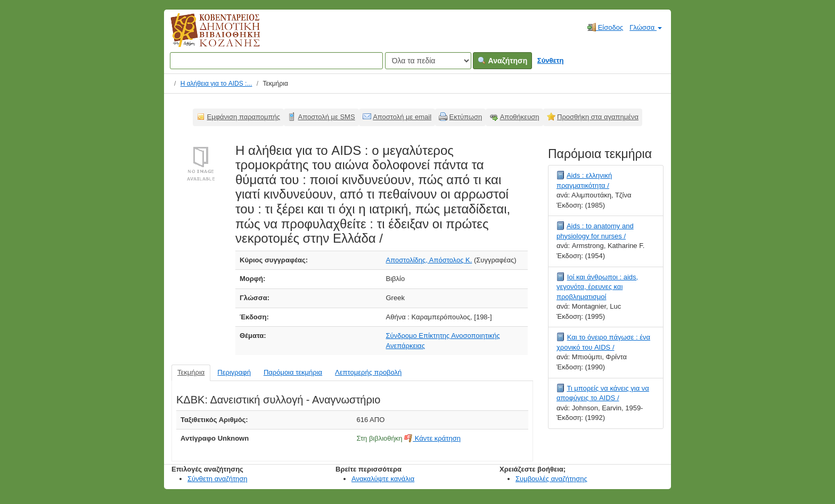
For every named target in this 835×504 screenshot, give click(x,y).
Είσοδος (605, 27)
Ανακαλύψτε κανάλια (383, 479)
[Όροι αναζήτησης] (276, 61)
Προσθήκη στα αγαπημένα (598, 117)
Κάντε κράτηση (432, 438)
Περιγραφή (234, 372)
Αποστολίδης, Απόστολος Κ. (429, 260)
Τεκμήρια (191, 372)
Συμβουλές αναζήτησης (551, 479)
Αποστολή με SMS (327, 117)
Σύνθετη (551, 60)
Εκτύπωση (466, 117)
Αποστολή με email (402, 117)
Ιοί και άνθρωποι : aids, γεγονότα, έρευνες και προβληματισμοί (597, 287)
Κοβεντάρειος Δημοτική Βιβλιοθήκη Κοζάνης (205, 36)
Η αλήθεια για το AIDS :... (216, 84)
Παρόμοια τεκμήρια (293, 372)
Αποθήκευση (520, 117)
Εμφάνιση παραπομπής (244, 117)
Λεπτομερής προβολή (368, 372)
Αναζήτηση (502, 61)
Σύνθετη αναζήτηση (218, 479)
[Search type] (428, 61)
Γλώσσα (646, 27)
